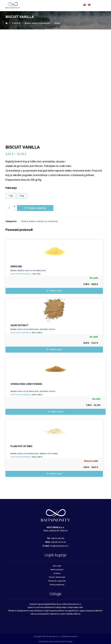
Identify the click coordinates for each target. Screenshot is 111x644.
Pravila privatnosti (57, 585)
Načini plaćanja (57, 570)
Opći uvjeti (57, 566)
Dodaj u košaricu (37, 208)
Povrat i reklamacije (57, 577)
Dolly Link (59, 641)
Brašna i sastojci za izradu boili (43, 221)
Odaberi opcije (56, 291)
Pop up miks (52, 454)
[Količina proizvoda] (9, 208)
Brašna (25, 221)
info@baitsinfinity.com (59, 546)
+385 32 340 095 (57, 538)
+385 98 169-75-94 (58, 542)
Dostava (57, 573)
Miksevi (43, 454)
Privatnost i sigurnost (57, 581)
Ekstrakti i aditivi (47, 329)
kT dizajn (69, 641)
